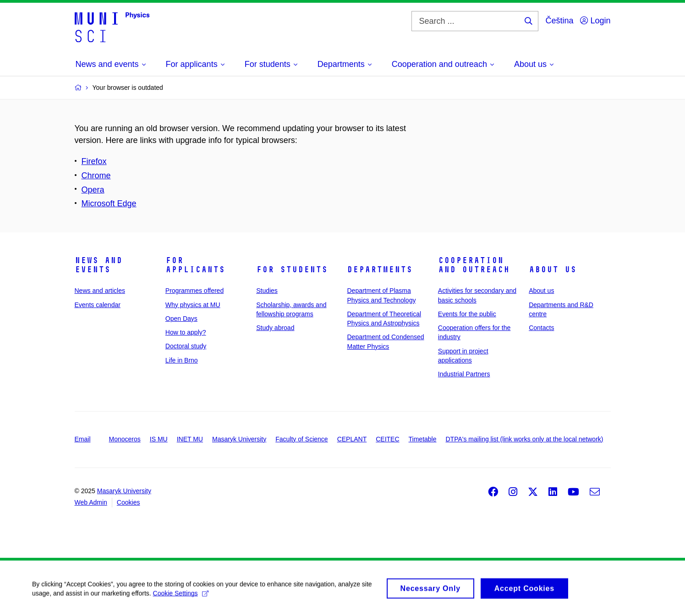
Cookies (129, 502)
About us (553, 269)
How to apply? (186, 332)
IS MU (159, 439)
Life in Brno (182, 360)
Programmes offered (195, 291)
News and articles (100, 291)
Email (83, 439)
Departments (380, 269)
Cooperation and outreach (474, 265)
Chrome (96, 176)
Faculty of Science (301, 439)
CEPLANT (352, 439)
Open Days (181, 319)
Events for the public (467, 314)
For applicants (195, 265)
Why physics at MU (193, 305)
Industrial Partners (464, 374)
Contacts (541, 328)
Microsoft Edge (109, 203)
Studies (267, 291)
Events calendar (98, 305)
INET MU (190, 439)
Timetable (423, 439)
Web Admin (91, 502)
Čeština (559, 21)
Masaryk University (239, 439)
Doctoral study (186, 346)
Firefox (94, 161)
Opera (93, 190)
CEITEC (387, 439)
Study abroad (275, 328)
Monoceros (125, 439)
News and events (99, 265)
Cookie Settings (181, 597)
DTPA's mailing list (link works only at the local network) (525, 439)
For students (292, 269)
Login (595, 21)
